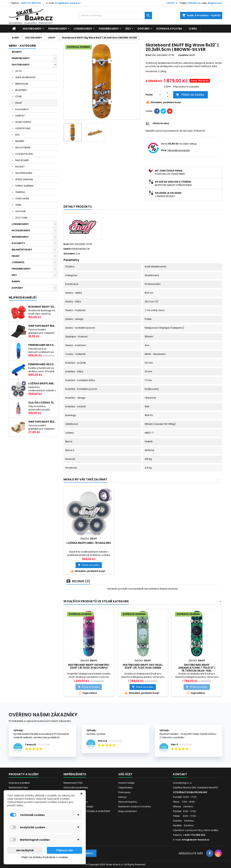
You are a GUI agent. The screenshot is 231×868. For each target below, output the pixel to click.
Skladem (69, 254)
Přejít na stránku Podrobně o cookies (45, 857)
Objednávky (125, 788)
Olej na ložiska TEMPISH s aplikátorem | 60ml (42, 403)
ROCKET (20, 167)
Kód (148, 55)
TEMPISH (20, 192)
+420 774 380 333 (30, 3)
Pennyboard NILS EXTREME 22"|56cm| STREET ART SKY (42, 345)
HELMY (16, 256)
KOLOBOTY (18, 243)
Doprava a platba (169, 29)
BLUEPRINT (21, 90)
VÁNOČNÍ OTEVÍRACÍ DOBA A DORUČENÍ (87, 811)
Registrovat (215, 3)
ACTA (19, 71)
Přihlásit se (194, 3)
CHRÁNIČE (18, 262)
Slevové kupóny (128, 802)
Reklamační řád (18, 788)
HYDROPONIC (23, 128)
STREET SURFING (24, 186)
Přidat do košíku (190, 95)
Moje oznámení (128, 811)
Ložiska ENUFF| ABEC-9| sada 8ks (42, 383)
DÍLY (128, 29)
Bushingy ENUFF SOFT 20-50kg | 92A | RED (42, 307)
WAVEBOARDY (20, 237)
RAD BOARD (22, 160)
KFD (17, 135)
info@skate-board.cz (68, 3)
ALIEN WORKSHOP (26, 77)
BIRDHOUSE (22, 84)
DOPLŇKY (144, 29)
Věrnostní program (179, 150)
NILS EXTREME (23, 148)
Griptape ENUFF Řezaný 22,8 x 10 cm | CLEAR (42, 422)
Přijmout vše (65, 850)
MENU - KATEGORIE (22, 46)
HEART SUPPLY (23, 122)
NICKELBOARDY (21, 230)
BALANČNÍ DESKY (22, 250)
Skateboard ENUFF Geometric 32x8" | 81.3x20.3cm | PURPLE (89, 666)
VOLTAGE (21, 211)
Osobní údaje (126, 783)
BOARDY (17, 52)
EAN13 (67, 249)
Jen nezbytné (25, 850)
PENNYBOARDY (58, 29)
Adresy (122, 797)
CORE (19, 96)
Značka (183, 55)
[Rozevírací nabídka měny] (172, 3)
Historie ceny (161, 123)
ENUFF (19, 103)
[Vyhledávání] (115, 15)
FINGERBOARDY (109, 29)
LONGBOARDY (83, 29)
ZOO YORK (21, 218)
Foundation (22, 109)
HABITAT (20, 116)
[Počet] (160, 95)
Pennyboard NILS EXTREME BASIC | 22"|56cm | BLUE (42, 364)
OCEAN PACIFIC (24, 154)
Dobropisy (124, 792)
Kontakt (180, 774)
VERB (18, 205)
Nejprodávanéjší (23, 298)
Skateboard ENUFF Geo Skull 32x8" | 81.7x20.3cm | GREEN (143, 666)
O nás (193, 29)
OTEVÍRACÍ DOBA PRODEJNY (190, 792)
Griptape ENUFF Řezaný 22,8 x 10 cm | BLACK (42, 326)
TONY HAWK (22, 199)
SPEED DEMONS (24, 179)
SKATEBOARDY (32, 29)
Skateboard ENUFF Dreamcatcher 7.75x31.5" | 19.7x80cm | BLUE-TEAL (197, 668)
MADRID (20, 141)
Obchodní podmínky (76, 788)
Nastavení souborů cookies (135, 806)
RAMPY (16, 281)
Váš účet (125, 774)
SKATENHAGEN (24, 173)
